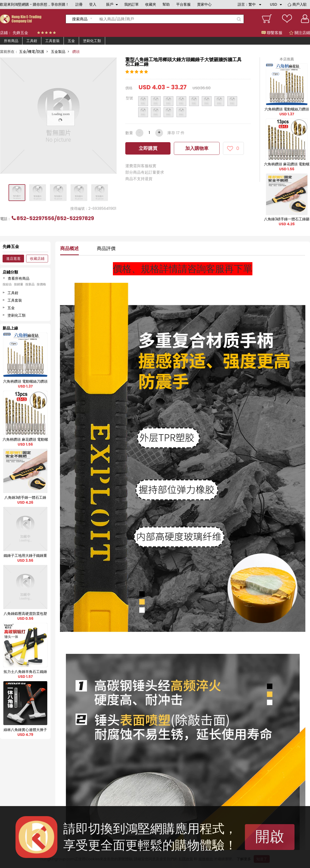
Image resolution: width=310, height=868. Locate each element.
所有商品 (11, 41)
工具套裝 (52, 41)
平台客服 (183, 4)
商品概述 (69, 248)
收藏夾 (151, 4)
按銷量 (19, 284)
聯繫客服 (272, 33)
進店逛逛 (13, 259)
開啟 (270, 836)
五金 (71, 41)
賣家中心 (204, 4)
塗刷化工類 (92, 41)
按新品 (30, 284)
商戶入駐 (300, 4)
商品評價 (106, 248)
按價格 (41, 284)
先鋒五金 (20, 33)
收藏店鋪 (37, 259)
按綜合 (7, 284)
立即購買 (148, 148)
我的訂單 (131, 4)
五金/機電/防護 (32, 52)
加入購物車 (197, 148)
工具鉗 (32, 41)
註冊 (79, 4)
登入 (93, 4)
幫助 (166, 4)
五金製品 (58, 52)
